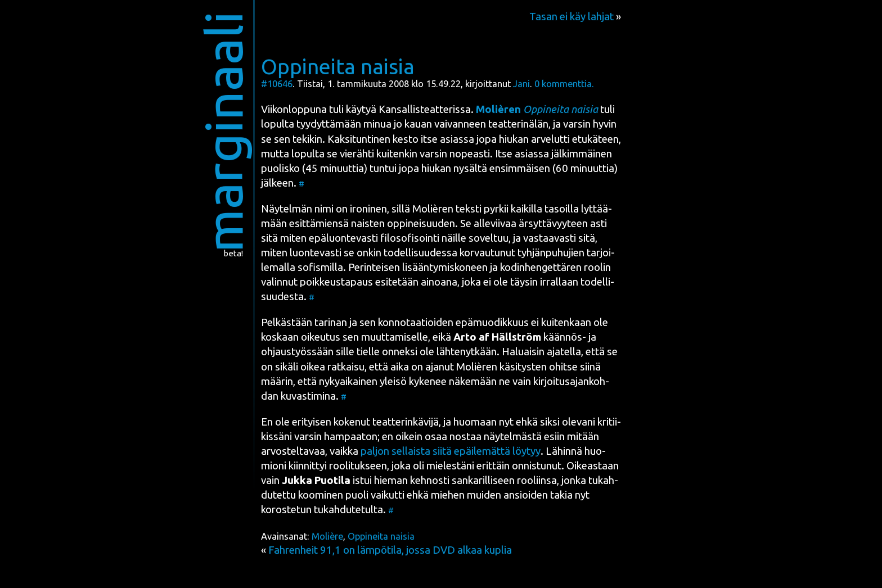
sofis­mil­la (320, 267)
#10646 (277, 84)
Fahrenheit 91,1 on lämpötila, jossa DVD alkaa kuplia (390, 550)
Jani (521, 84)
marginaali (224, 132)
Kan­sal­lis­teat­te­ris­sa (425, 109)
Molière (327, 536)
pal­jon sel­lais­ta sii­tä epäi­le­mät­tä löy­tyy (451, 451)
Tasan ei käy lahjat (571, 17)
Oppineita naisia (338, 66)
